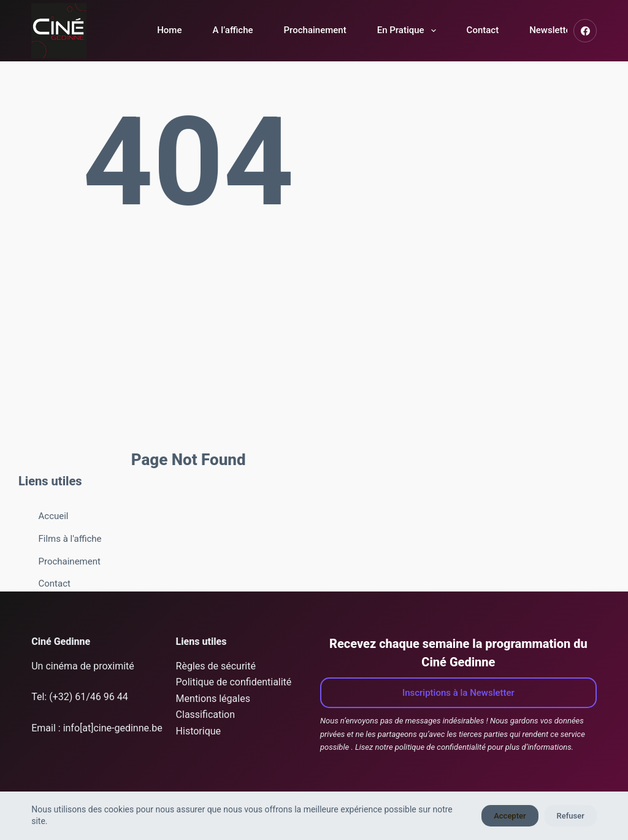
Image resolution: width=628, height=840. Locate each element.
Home (169, 30)
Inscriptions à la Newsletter (458, 693)
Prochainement (315, 30)
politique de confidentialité (440, 747)
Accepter (510, 816)
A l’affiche (232, 30)
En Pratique (409, 31)
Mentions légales (213, 699)
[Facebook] (585, 31)
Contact (483, 30)
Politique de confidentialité (234, 682)
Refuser (571, 816)
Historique (198, 731)
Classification (205, 715)
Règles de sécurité (216, 666)
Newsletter (552, 30)
